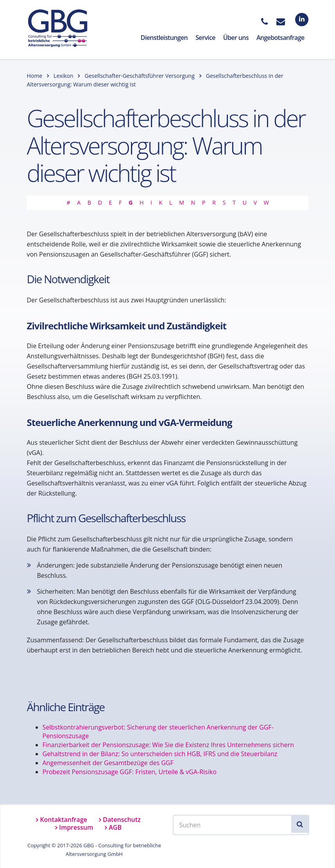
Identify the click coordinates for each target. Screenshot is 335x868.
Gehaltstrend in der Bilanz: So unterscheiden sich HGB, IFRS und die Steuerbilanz (160, 754)
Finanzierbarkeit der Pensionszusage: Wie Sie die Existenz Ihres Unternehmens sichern (168, 745)
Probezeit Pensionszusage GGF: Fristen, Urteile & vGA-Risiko (130, 772)
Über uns (236, 38)
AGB (115, 827)
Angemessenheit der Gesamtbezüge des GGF (108, 763)
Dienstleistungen (164, 38)
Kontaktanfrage (64, 819)
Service (205, 38)
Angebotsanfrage (280, 38)
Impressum (76, 827)
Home (35, 76)
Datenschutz (122, 819)
